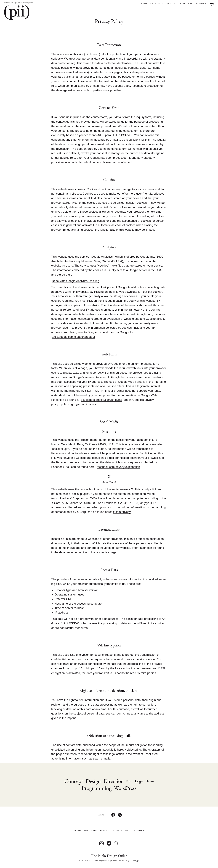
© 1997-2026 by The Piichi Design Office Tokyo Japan (98, 861)
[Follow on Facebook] (109, 843)
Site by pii (135, 861)
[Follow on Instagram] (101, 843)
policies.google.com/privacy (79, 404)
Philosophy (156, 4)
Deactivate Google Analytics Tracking (76, 281)
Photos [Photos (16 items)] (150, 781)
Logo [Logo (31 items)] (140, 781)
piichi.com (92, 54)
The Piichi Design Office (109, 856)
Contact (201, 4)
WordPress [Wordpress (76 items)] (125, 788)
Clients (181, 4)
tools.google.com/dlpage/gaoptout (74, 337)
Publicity (170, 4)
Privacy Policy (124, 861)
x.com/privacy (122, 512)
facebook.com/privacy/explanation (119, 467)
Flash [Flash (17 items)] (130, 781)
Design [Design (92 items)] (93, 781)
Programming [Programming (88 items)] (96, 788)
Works (144, 4)
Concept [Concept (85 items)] (73, 781)
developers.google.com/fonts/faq (102, 400)
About (191, 4)
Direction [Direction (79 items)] (113, 781)
